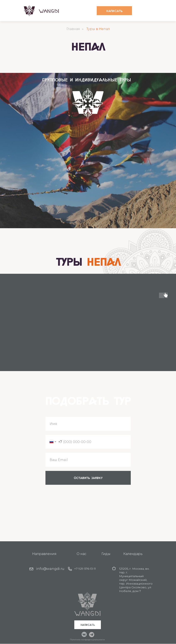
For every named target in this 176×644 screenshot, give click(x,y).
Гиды (106, 554)
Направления (44, 554)
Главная (73, 29)
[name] (88, 424)
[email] (88, 460)
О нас (81, 554)
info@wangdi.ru (50, 569)
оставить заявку (88, 478)
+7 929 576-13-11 (85, 569)
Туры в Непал (98, 29)
